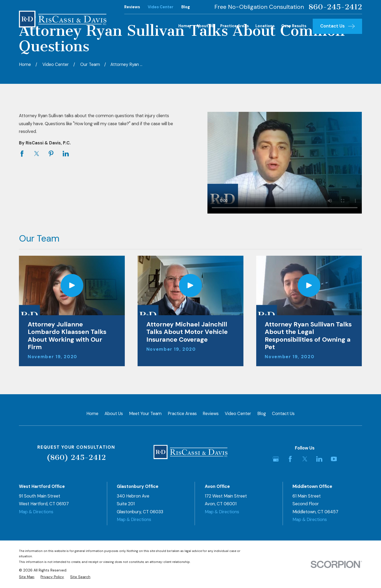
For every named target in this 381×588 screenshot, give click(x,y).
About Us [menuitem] (205, 26)
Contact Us (283, 414)
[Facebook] (290, 459)
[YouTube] (334, 459)
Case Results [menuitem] (294, 26)
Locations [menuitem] (265, 26)
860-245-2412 (335, 7)
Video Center (161, 7)
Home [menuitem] (184, 26)
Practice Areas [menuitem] (234, 26)
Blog (186, 7)
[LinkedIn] (319, 459)
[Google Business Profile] (276, 459)
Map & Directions (36, 512)
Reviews (132, 7)
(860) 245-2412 (76, 457)
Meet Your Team (145, 414)
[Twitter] (305, 459)
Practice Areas (182, 414)
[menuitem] (27, 577)
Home (92, 414)
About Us (114, 414)
